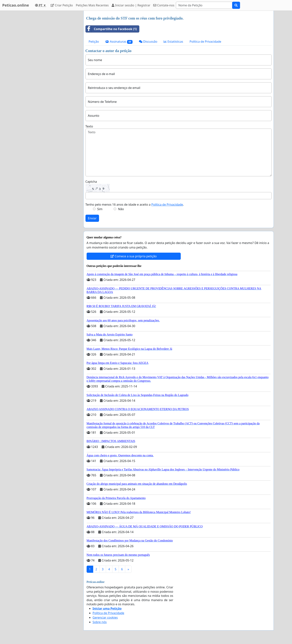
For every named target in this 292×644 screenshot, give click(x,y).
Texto (89, 126)
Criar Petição (62, 5)
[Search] (204, 5)
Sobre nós (100, 622)
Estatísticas (173, 42)
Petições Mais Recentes (92, 5)
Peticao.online (16, 5)
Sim (100, 209)
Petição (94, 42)
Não (121, 209)
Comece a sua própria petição (134, 256)
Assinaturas (119, 42)
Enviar (92, 218)
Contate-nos (164, 5)
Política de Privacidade (205, 42)
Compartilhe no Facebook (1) (111, 29)
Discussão (148, 42)
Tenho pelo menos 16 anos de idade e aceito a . (135, 205)
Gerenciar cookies (105, 617)
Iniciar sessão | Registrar (131, 5)
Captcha (91, 182)
